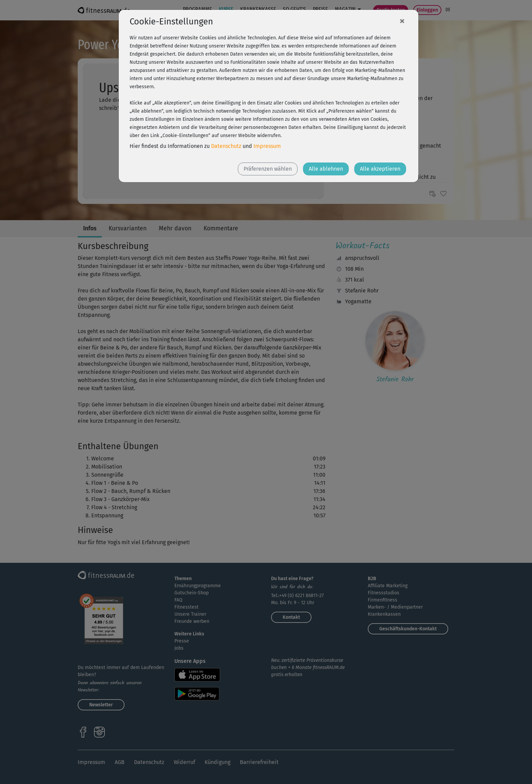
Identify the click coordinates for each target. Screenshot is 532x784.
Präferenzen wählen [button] (268, 169)
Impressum (267, 146)
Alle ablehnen (326, 169)
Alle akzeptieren (380, 169)
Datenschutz (226, 146)
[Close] (402, 21)
